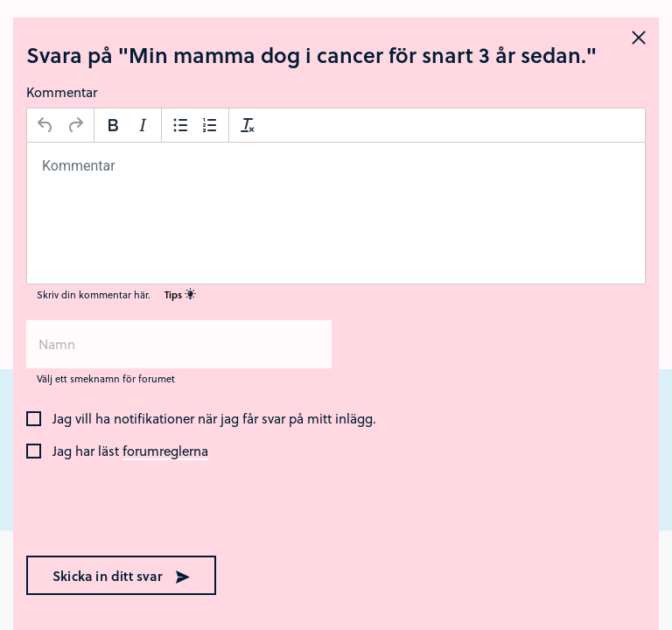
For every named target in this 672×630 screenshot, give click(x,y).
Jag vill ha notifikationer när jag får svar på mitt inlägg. (214, 419)
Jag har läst (130, 451)
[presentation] (138, 509)
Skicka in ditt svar (121, 576)
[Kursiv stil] (143, 125)
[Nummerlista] (210, 125)
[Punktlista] (180, 125)
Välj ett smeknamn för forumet (106, 378)
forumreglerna (165, 451)
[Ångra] (45, 125)
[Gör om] (75, 125)
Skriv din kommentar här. (116, 294)
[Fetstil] (113, 125)
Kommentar (62, 92)
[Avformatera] (248, 125)
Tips (180, 294)
